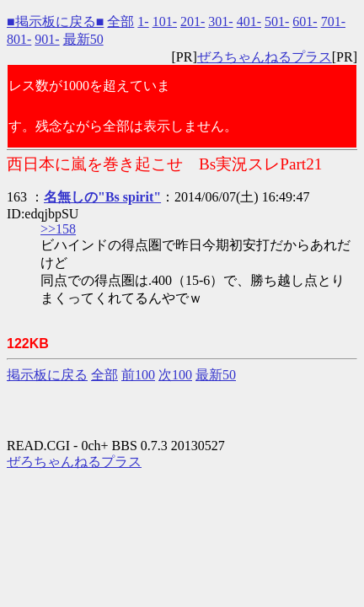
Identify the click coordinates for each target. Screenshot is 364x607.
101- (165, 21)
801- (19, 39)
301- (220, 21)
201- (193, 21)
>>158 (58, 229)
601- (305, 21)
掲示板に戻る (47, 375)
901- (47, 39)
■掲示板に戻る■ (55, 21)
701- (333, 21)
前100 (138, 375)
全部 (120, 21)
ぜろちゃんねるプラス (265, 57)
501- (277, 21)
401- (249, 21)
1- (143, 21)
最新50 (83, 39)
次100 (175, 375)
